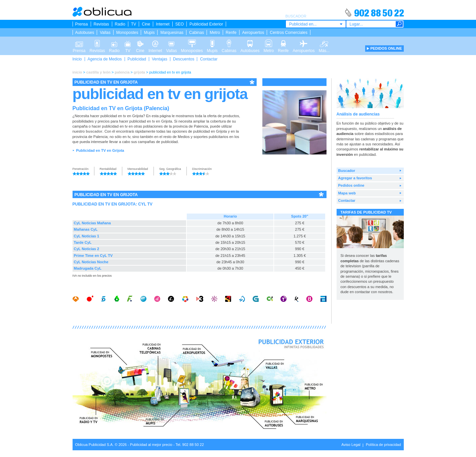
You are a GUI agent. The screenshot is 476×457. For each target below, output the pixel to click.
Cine (146, 24)
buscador (94, 131)
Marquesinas (172, 33)
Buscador (347, 171)
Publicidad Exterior (206, 24)
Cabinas (197, 33)
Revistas (101, 24)
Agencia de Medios (105, 59)
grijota (139, 72)
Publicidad (137, 59)
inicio (77, 72)
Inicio (77, 59)
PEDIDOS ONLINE (386, 48)
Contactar (209, 59)
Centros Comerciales (289, 33)
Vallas (105, 33)
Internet (163, 24)
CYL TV (145, 204)
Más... (324, 43)
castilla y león (98, 72)
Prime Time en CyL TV (93, 256)
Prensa (82, 24)
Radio (120, 24)
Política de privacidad (383, 445)
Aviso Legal (351, 445)
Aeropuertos (253, 33)
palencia (122, 72)
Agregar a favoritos (355, 178)
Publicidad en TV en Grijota (100, 150)
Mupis (149, 33)
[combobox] (316, 24)
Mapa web (347, 193)
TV (134, 24)
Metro (215, 33)
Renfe (231, 33)
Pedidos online (351, 185)
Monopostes (127, 33)
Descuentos (184, 59)
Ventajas (160, 59)
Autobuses (85, 33)
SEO (180, 24)
